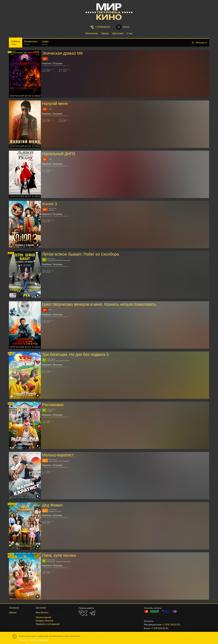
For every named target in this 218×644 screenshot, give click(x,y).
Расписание (92, 33)
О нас (130, 33)
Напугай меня (55, 104)
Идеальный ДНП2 (59, 154)
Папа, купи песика (59, 555)
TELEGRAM (92, 613)
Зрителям (117, 33)
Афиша (105, 33)
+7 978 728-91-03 (171, 625)
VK (83, 613)
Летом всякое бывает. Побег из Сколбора (80, 254)
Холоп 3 (49, 204)
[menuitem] (92, 33)
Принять (23, 640)
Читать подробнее (39, 640)
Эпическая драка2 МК (62, 53)
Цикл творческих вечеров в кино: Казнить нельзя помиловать (99, 304)
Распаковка (53, 405)
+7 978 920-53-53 (160, 628)
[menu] (109, 33)
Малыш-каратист (58, 455)
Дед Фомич (52, 505)
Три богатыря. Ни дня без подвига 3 (75, 355)
